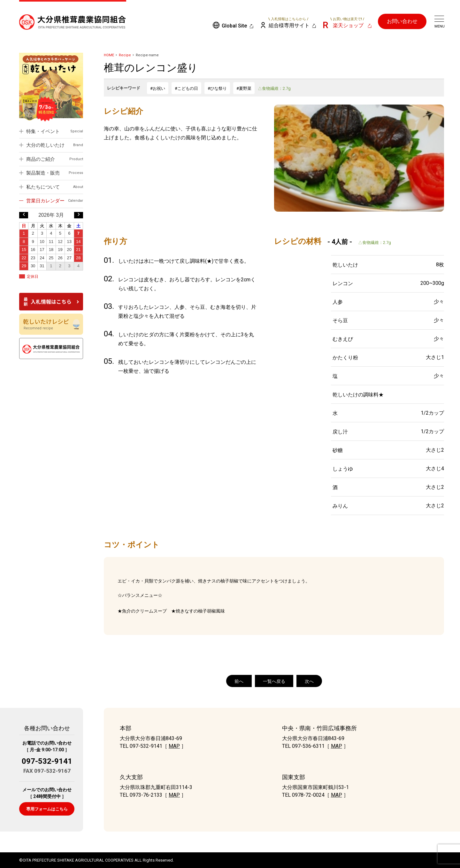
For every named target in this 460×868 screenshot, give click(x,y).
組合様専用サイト (289, 23)
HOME (109, 55)
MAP (174, 746)
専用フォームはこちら (47, 809)
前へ (239, 681)
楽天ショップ (347, 23)
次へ (309, 681)
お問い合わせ (402, 21)
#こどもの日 (186, 88)
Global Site (234, 26)
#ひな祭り (217, 88)
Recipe (125, 55)
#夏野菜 (244, 88)
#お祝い (158, 88)
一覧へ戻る (274, 681)
